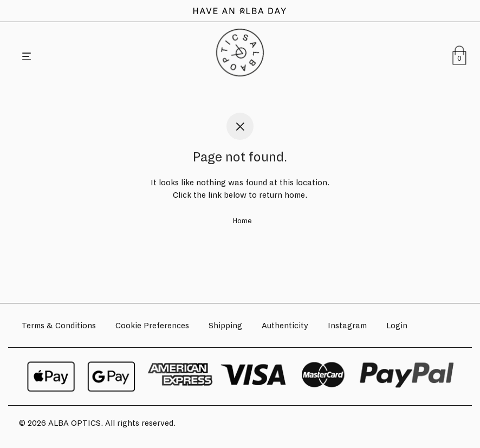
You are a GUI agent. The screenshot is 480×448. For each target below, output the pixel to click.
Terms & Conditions (59, 326)
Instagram (347, 326)
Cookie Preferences (152, 326)
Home (242, 221)
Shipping (225, 326)
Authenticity (285, 326)
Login (397, 326)
